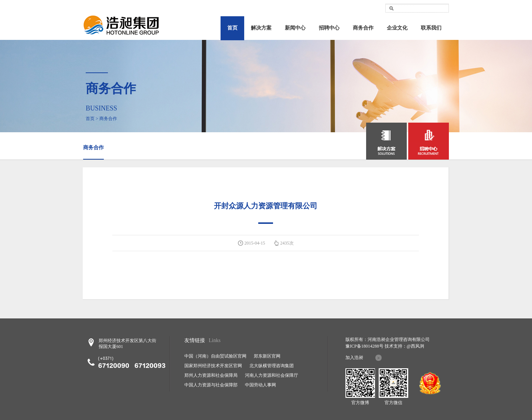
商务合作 (363, 28)
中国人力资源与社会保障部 (211, 385)
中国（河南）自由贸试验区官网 (215, 356)
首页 (232, 28)
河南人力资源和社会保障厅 (272, 375)
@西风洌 (415, 346)
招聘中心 (329, 28)
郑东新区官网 (267, 356)
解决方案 (261, 28)
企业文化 (397, 28)
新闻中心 (295, 28)
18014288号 (372, 346)
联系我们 (431, 28)
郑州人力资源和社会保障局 (211, 375)
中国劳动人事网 (260, 385)
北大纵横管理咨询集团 (272, 366)
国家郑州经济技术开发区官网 (213, 366)
